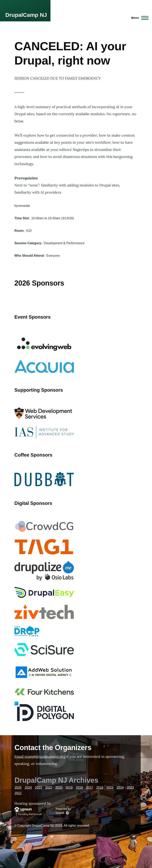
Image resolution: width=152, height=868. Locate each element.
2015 (110, 788)
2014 (120, 788)
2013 (130, 788)
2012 (18, 793)
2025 (18, 788)
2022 (49, 788)
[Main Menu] (139, 18)
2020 (59, 788)
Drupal (60, 812)
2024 (28, 788)
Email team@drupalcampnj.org (40, 756)
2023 (39, 788)
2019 (69, 788)
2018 (79, 788)
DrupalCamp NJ (26, 15)
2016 (100, 788)
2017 (90, 788)
